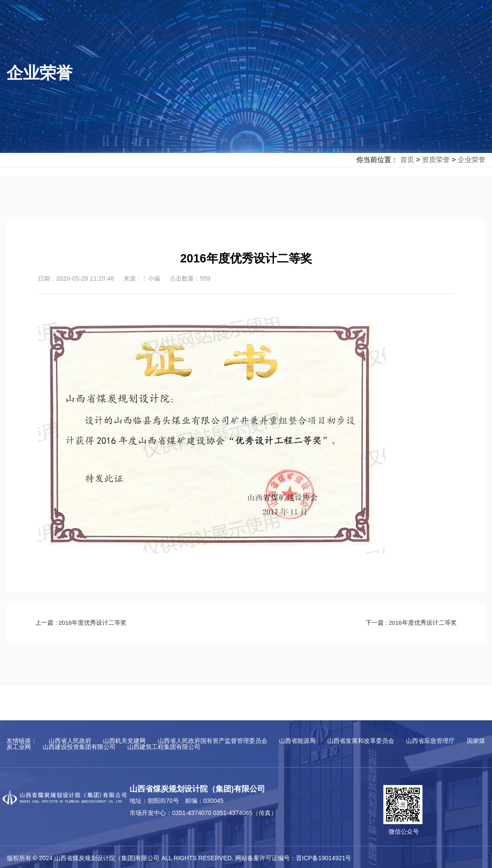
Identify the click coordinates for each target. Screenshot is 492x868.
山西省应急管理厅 (430, 741)
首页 (407, 160)
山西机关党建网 (124, 741)
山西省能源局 (297, 741)
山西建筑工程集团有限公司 (164, 747)
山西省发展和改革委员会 (361, 741)
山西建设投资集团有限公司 (79, 747)
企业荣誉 (472, 160)
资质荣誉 (436, 160)
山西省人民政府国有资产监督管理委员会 (213, 741)
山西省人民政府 (70, 741)
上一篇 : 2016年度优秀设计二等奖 (85, 623)
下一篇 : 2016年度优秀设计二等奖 (407, 623)
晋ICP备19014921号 (324, 858)
